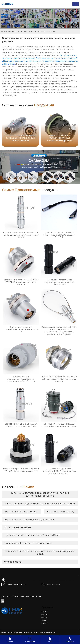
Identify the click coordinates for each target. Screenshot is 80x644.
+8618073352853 (53, 584)
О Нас (50, 639)
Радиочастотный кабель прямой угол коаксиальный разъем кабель (40, 552)
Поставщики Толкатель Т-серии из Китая (28, 543)
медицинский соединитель (21, 512)
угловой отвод (13, 562)
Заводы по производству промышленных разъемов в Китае (40, 504)
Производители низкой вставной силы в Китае (32, 535)
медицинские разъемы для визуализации (29, 519)
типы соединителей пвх (18, 527)
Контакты (70, 639)
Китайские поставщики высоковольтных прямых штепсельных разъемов (40, 494)
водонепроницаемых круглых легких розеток (30, 61)
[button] (73, 128)
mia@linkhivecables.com (17, 584)
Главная (4, 31)
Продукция (30, 639)
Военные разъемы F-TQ (60, 512)
